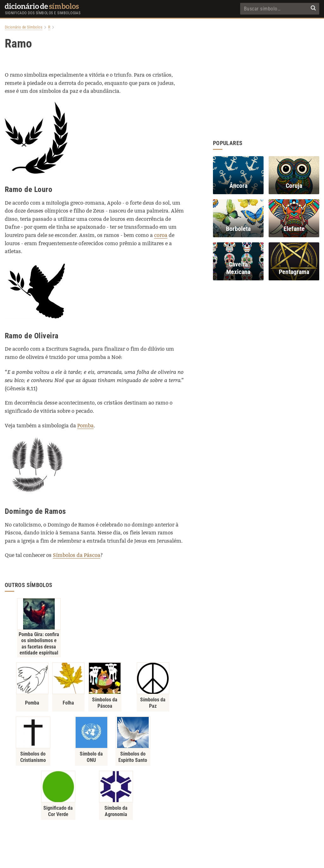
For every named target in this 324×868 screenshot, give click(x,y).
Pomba (85, 426)
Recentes (209, 827)
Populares (185, 827)
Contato (162, 827)
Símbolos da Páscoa (77, 555)
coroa (161, 235)
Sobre (143, 827)
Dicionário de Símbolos (24, 27)
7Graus (173, 859)
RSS (229, 827)
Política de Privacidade (110, 827)
